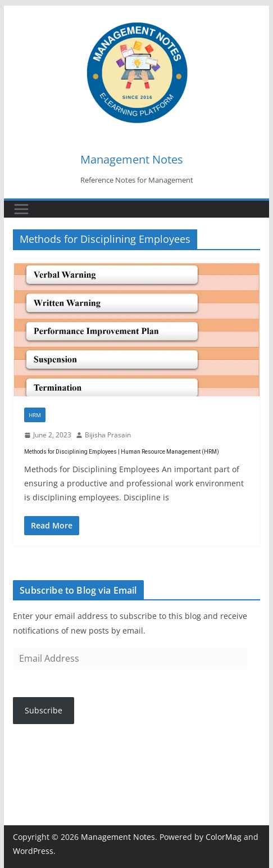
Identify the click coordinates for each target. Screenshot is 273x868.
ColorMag (224, 837)
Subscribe (44, 710)
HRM (35, 415)
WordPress (33, 851)
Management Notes (132, 159)
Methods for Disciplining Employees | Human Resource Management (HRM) (122, 452)
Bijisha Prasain (108, 435)
